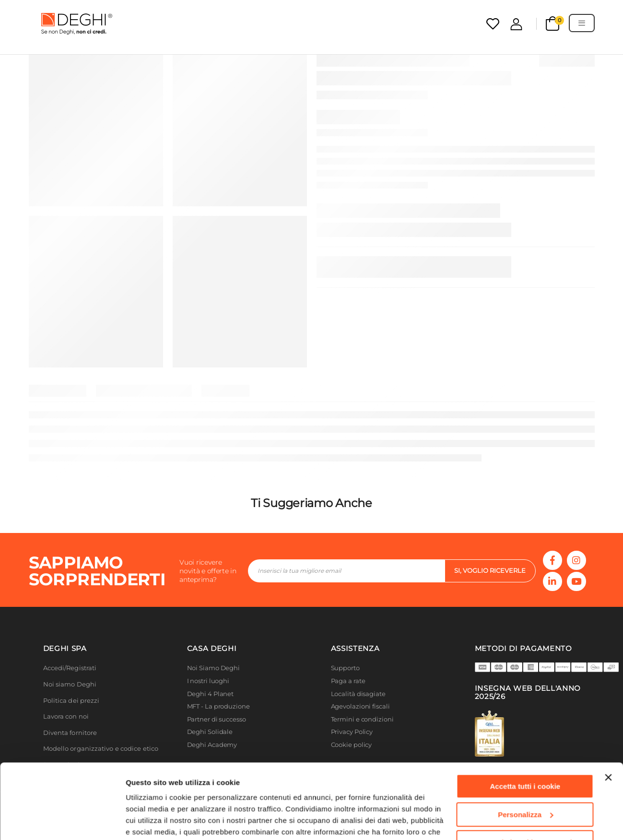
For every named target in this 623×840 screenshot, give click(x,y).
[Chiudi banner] (608, 706)
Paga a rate (348, 681)
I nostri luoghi (208, 681)
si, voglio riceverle (490, 570)
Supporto (345, 668)
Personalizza (525, 742)
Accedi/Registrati (70, 668)
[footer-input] (346, 571)
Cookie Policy (335, 795)
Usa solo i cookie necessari (525, 771)
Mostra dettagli (152, 821)
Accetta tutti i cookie (525, 715)
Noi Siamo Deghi (214, 668)
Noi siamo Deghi (70, 684)
